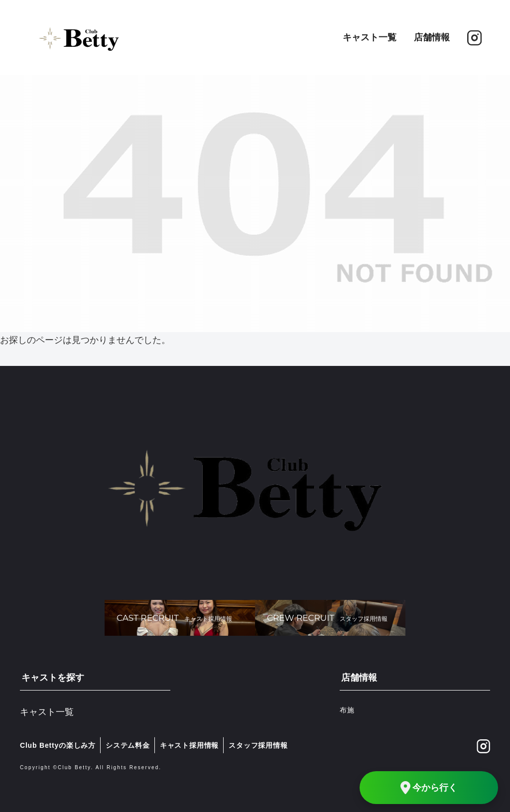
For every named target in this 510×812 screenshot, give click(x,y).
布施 (347, 710)
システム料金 (128, 745)
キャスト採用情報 (189, 745)
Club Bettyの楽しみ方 (58, 745)
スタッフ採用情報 (258, 745)
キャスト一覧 (370, 37)
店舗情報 (432, 37)
